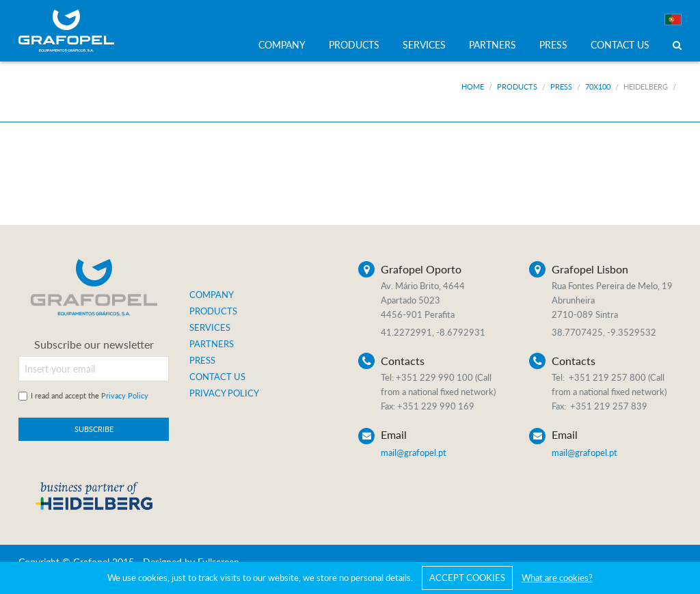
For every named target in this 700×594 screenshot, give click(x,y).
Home (473, 86)
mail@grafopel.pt (414, 453)
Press (561, 86)
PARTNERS (493, 45)
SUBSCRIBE (94, 429)
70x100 (598, 86)
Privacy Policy (125, 395)
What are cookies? (557, 578)
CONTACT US (620, 45)
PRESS (553, 45)
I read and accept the (90, 395)
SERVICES (424, 45)
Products (517, 86)
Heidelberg (646, 86)
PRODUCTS (354, 45)
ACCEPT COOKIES (467, 578)
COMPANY (282, 45)
